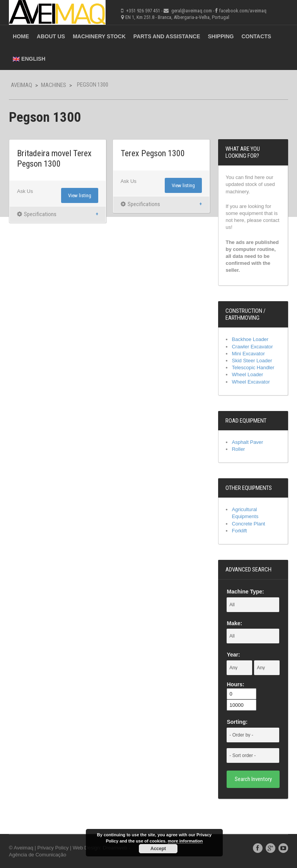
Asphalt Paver (247, 442)
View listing (80, 195)
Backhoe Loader (250, 339)
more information (185, 841)
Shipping (221, 36)
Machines (54, 85)
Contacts (256, 36)
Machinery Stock (99, 36)
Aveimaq (21, 85)
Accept (158, 849)
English (29, 59)
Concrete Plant (248, 524)
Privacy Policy (53, 848)
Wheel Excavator (251, 382)
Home (21, 36)
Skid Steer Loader (252, 361)
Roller (238, 449)
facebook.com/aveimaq (243, 11)
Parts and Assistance (167, 36)
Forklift (239, 531)
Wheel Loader (247, 374)
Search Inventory (253, 779)
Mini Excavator (248, 354)
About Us (51, 36)
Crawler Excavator (252, 347)
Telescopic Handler (253, 367)
